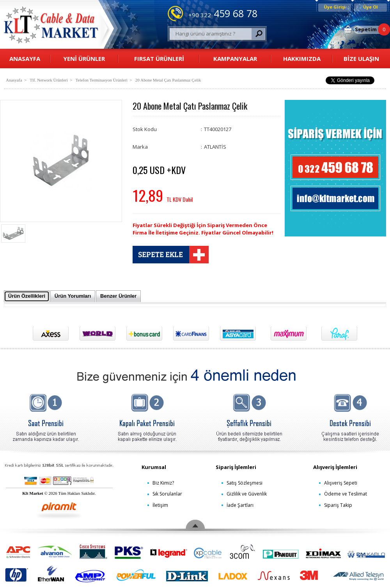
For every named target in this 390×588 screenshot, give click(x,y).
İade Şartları (240, 505)
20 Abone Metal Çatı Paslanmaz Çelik (168, 80)
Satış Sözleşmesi (245, 483)
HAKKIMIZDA (302, 59)
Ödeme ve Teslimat (346, 494)
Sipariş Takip (338, 505)
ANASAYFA (25, 59)
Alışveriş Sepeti (341, 483)
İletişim (160, 505)
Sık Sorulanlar (167, 494)
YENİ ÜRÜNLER (84, 59)
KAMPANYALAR (235, 59)
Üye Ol (370, 7)
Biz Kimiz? (163, 483)
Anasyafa (14, 80)
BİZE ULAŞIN (361, 59)
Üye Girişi (335, 7)
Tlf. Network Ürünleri (49, 80)
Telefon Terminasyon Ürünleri (102, 80)
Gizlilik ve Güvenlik (247, 494)
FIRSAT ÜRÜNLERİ (159, 59)
